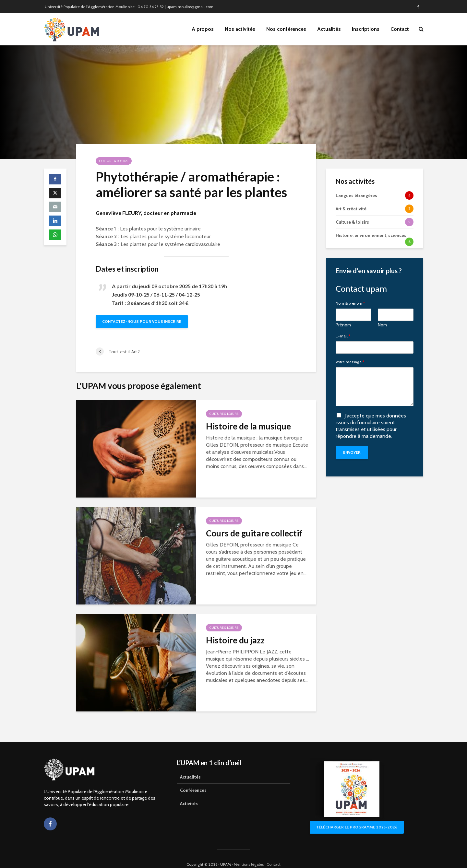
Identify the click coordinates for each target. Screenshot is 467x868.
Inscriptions (366, 29)
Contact (400, 29)
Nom (382, 325)
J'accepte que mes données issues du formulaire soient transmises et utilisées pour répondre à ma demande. (371, 426)
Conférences (193, 779)
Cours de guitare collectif (254, 533)
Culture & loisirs (114, 161)
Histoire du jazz (235, 640)
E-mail (343, 336)
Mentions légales (249, 853)
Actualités (329, 29)
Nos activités (240, 29)
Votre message (350, 362)
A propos (203, 29)
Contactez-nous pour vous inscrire (142, 321)
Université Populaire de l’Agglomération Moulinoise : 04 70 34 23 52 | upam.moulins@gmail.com (129, 7)
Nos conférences (286, 29)
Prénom (343, 325)
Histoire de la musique (248, 426)
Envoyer (352, 452)
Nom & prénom (350, 303)
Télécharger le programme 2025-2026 (357, 816)
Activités (189, 792)
